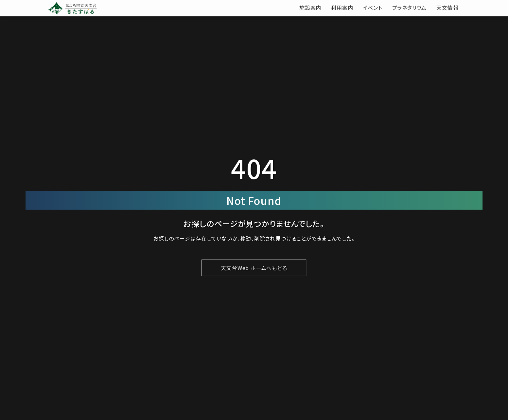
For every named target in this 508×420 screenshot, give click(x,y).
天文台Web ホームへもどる (254, 268)
